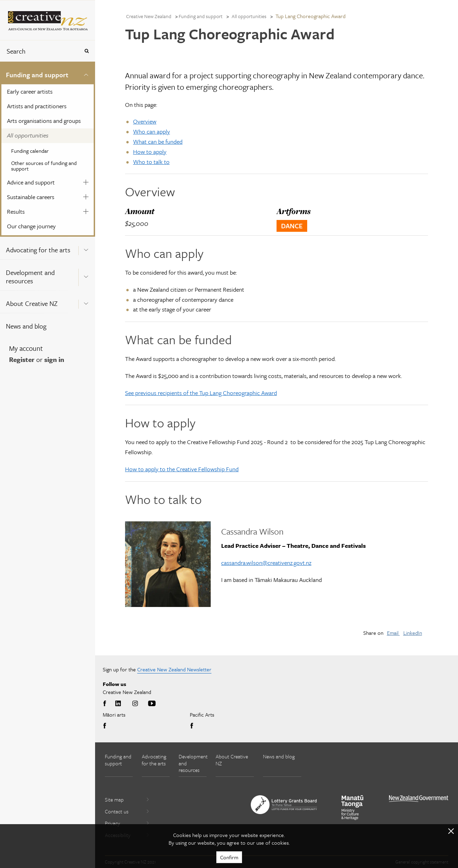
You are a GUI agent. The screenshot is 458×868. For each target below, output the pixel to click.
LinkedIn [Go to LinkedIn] (118, 704)
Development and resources (30, 277)
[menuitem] (48, 149)
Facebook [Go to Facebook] (106, 704)
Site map (127, 799)
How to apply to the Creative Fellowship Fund (182, 469)
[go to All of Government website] (419, 799)
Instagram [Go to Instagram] (135, 704)
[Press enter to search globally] (87, 51)
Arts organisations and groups (44, 121)
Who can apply (152, 131)
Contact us (127, 811)
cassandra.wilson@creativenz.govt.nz (266, 563)
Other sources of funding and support (44, 166)
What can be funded (158, 141)
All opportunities (28, 135)
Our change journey (31, 226)
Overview (145, 121)
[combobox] (40, 51)
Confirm (229, 857)
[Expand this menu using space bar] (86, 74)
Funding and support (37, 75)
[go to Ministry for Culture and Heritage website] (352, 808)
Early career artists (30, 91)
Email (393, 633)
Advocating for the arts (38, 250)
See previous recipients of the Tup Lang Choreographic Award (201, 393)
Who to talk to (151, 162)
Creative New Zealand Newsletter (174, 669)
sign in (54, 359)
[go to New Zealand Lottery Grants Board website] (284, 805)
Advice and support (31, 182)
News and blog (26, 326)
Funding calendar (30, 151)
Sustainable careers (31, 197)
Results (16, 211)
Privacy (127, 823)
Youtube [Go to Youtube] (152, 704)
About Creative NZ (32, 303)
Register (22, 359)
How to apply (150, 152)
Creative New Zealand (149, 16)
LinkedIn (413, 633)
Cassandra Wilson (252, 531)
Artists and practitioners (37, 106)
